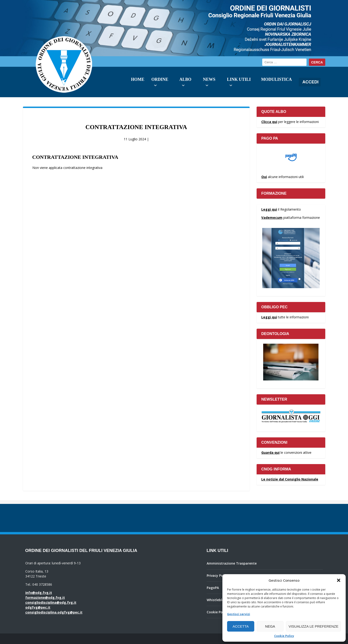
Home (138, 79)
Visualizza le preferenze (313, 626)
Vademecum (272, 218)
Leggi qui (269, 209)
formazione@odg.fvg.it (45, 597)
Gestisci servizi (239, 614)
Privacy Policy (218, 575)
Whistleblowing (219, 600)
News (209, 79)
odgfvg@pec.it (38, 607)
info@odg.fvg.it (39, 593)
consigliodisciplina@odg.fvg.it (51, 602)
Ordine (160, 79)
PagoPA (213, 588)
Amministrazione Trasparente (232, 563)
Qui (264, 177)
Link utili (239, 79)
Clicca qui (269, 122)
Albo (185, 79)
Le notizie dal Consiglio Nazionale (290, 479)
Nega (270, 626)
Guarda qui (270, 452)
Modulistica (276, 79)
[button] (339, 580)
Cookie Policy (284, 636)
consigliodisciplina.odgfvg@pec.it (54, 612)
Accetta (241, 626)
